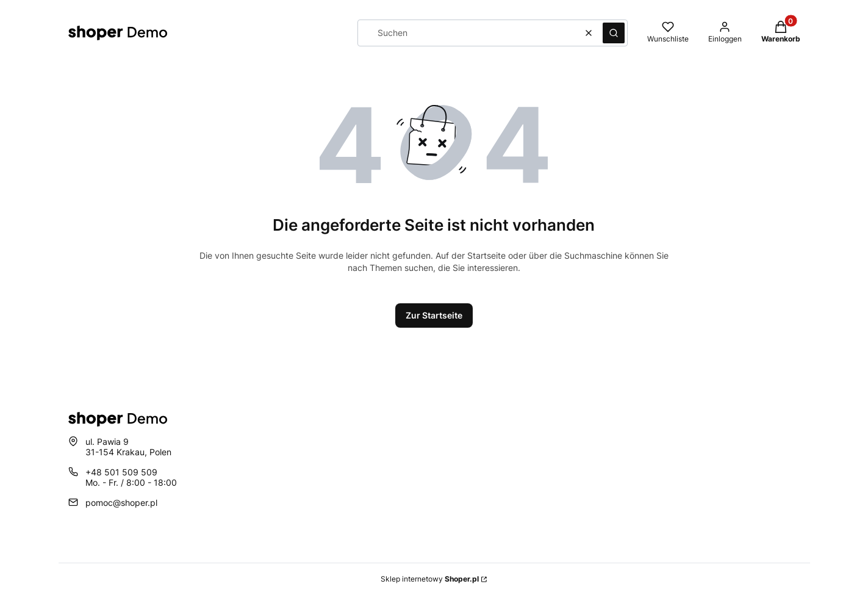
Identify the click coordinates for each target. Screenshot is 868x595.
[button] (614, 33)
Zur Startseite (434, 315)
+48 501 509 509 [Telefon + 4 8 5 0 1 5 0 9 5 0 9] (121, 472)
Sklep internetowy (430, 579)
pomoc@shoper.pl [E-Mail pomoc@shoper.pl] (121, 503)
